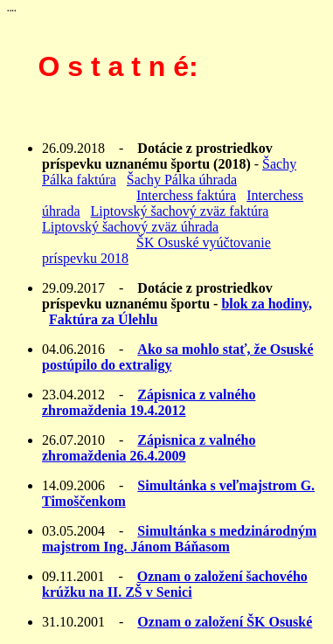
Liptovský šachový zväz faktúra (180, 211)
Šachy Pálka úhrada (182, 180)
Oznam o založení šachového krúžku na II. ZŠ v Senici (175, 584)
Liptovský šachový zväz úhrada (130, 227)
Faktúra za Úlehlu (103, 319)
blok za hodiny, (267, 304)
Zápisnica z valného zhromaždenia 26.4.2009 (149, 448)
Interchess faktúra (186, 195)
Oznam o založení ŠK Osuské (225, 622)
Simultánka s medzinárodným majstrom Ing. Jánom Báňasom (179, 539)
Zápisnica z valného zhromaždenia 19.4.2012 (149, 402)
